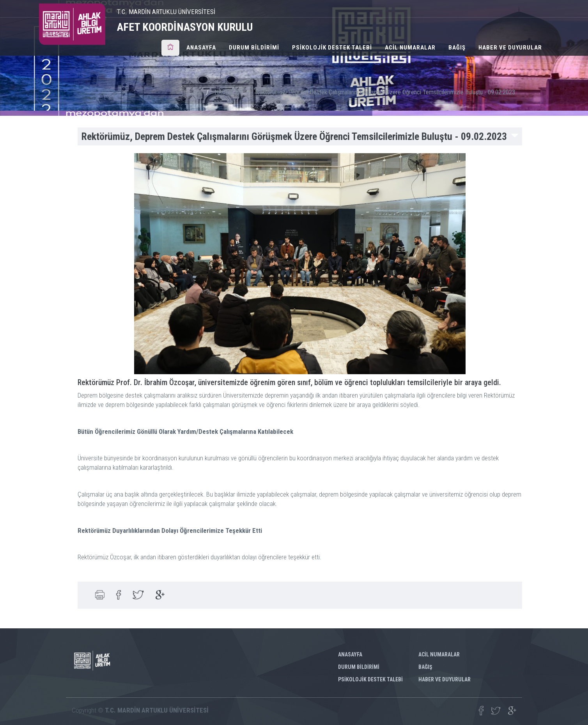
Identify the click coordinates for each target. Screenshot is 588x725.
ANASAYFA (201, 48)
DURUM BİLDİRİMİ (254, 48)
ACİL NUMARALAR (410, 48)
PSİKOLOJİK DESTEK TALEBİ (332, 48)
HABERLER (228, 92)
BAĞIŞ (457, 48)
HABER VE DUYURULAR (510, 48)
